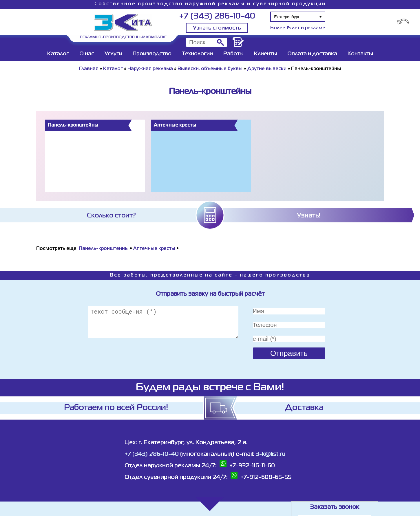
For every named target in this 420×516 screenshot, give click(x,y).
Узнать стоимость (217, 28)
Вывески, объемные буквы (210, 69)
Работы (233, 54)
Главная (89, 69)
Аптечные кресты (154, 249)
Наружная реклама (150, 69)
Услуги (113, 54)
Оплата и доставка (312, 54)
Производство (152, 54)
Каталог (58, 54)
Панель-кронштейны (104, 249)
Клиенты (265, 54)
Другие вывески (267, 69)
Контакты (360, 54)
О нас (87, 54)
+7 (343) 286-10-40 (217, 16)
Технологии (197, 54)
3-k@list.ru (271, 454)
